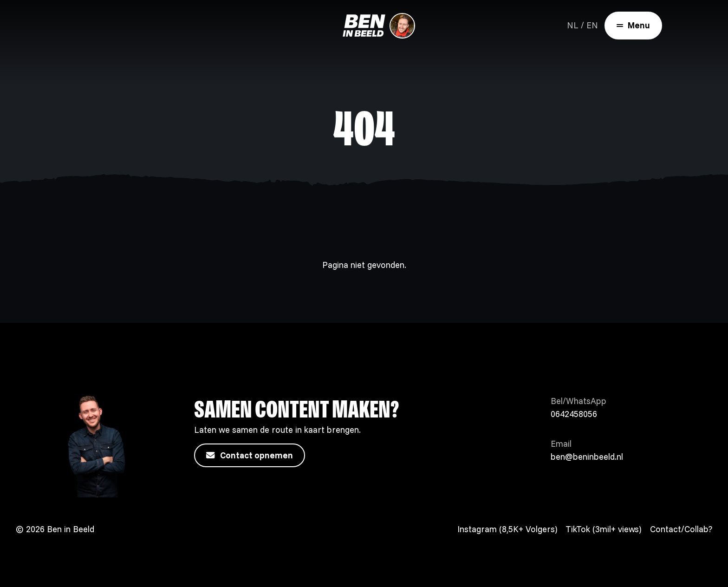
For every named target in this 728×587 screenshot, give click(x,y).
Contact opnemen (250, 456)
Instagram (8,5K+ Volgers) (507, 529)
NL (573, 25)
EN (592, 25)
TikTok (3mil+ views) (603, 529)
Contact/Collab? (681, 529)
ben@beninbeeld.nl (587, 457)
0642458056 (574, 414)
